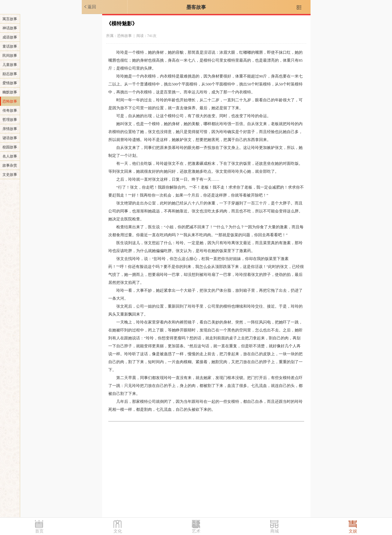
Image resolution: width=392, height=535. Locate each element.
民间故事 (10, 56)
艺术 (196, 531)
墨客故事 (196, 7)
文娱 (353, 531)
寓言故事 (10, 19)
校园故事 (10, 147)
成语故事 (10, 37)
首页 (39, 531)
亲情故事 (10, 129)
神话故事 (10, 28)
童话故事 (10, 46)
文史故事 (10, 175)
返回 (90, 7)
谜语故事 (10, 138)
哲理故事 (10, 120)
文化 (118, 531)
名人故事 (10, 156)
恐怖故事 (10, 101)
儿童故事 (10, 65)
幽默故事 (10, 92)
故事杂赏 (10, 165)
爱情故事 (10, 83)
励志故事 (10, 74)
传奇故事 (10, 110)
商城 (275, 531)
